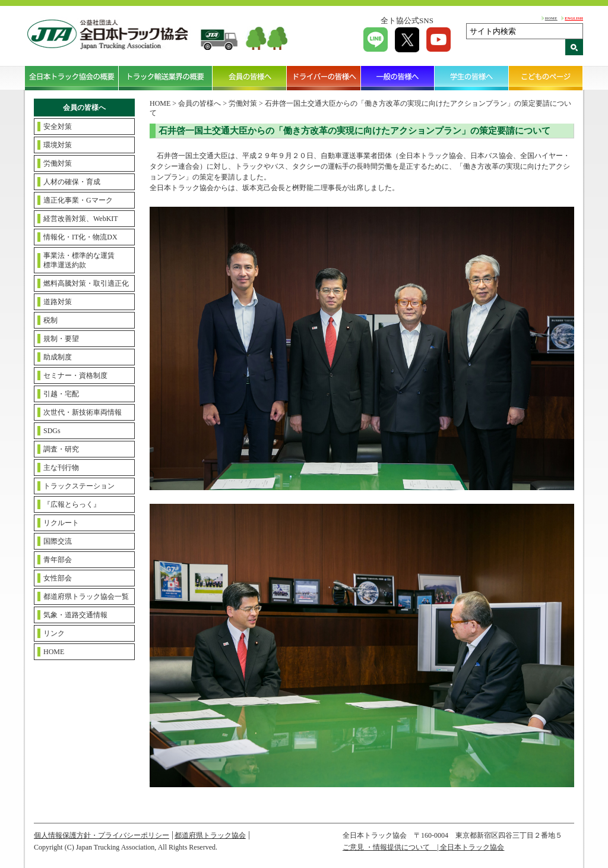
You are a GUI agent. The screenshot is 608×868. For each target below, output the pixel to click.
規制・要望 (61, 339)
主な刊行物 (61, 468)
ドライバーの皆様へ (324, 78)
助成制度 (58, 357)
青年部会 (58, 560)
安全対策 (58, 127)
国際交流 (58, 541)
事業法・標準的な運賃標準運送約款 (79, 260)
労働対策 (58, 163)
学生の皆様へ (472, 78)
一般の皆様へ (398, 78)
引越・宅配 (61, 394)
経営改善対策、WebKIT (81, 219)
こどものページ (546, 78)
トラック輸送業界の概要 (166, 78)
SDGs (52, 431)
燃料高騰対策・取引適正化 (86, 283)
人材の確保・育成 (72, 182)
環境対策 (58, 145)
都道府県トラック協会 (210, 835)
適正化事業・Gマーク (78, 200)
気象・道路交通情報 (75, 615)
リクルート (61, 523)
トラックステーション (79, 486)
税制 (50, 320)
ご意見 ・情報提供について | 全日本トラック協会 (423, 847)
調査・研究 (61, 449)
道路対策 (58, 302)
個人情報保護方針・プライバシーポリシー (102, 835)
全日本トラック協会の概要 (72, 78)
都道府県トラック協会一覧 (86, 596)
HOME (551, 18)
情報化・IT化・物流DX (80, 237)
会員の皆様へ (250, 78)
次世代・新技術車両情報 (83, 412)
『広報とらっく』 (72, 504)
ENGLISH (574, 18)
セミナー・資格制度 (75, 375)
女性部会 (58, 578)
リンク (54, 633)
